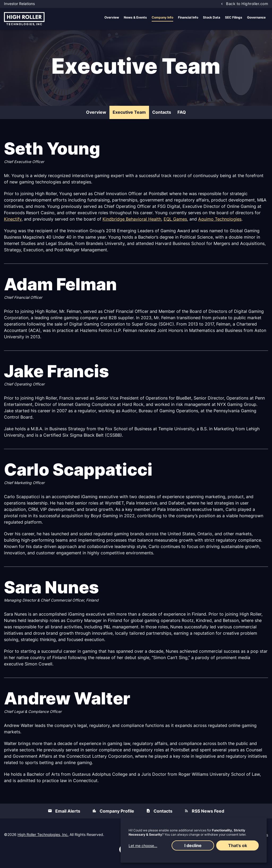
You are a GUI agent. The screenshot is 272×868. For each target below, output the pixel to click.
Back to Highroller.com (247, 4)
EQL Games (175, 222)
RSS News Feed (208, 814)
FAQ (182, 116)
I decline (193, 845)
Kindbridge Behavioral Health (132, 222)
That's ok (238, 845)
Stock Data (212, 17)
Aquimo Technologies (220, 222)
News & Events (135, 17)
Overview (112, 17)
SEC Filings (234, 17)
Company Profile (117, 814)
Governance (256, 17)
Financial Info (188, 17)
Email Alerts (68, 814)
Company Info (162, 17)
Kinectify (13, 222)
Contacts (162, 116)
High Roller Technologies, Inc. (43, 838)
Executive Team (129, 116)
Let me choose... (143, 846)
